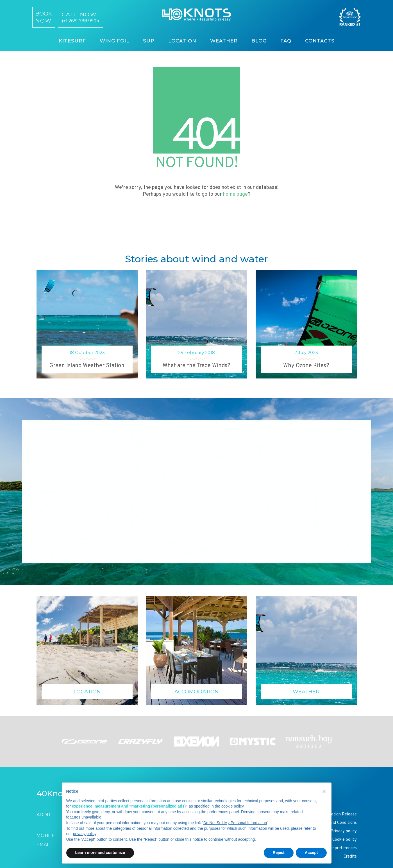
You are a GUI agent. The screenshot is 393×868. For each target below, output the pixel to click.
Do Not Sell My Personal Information (235, 823)
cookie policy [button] (232, 806)
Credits (350, 857)
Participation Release (337, 814)
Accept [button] (311, 853)
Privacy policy (344, 831)
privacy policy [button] (85, 834)
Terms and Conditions (337, 823)
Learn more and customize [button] (100, 853)
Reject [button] (279, 853)
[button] (324, 792)
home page (235, 194)
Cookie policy (345, 840)
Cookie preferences (339, 848)
